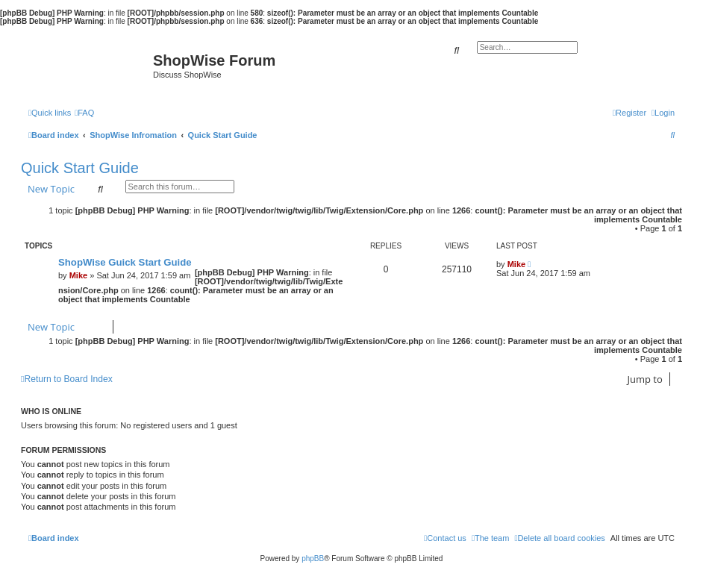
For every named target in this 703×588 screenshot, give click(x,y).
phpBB (313, 559)
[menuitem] (84, 113)
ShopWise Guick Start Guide (125, 262)
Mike (78, 275)
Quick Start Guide (80, 168)
